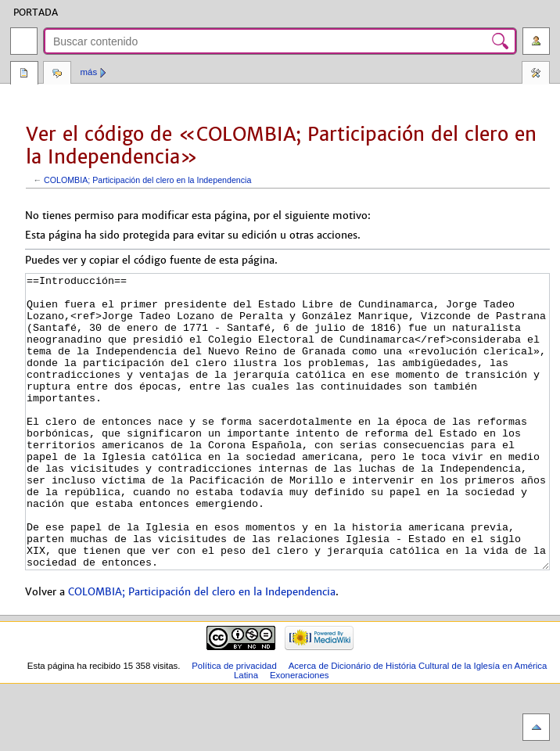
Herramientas (536, 74)
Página (24, 74)
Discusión (57, 74)
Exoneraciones (300, 734)
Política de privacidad (234, 724)
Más (89, 72)
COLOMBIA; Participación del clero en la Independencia (147, 180)
